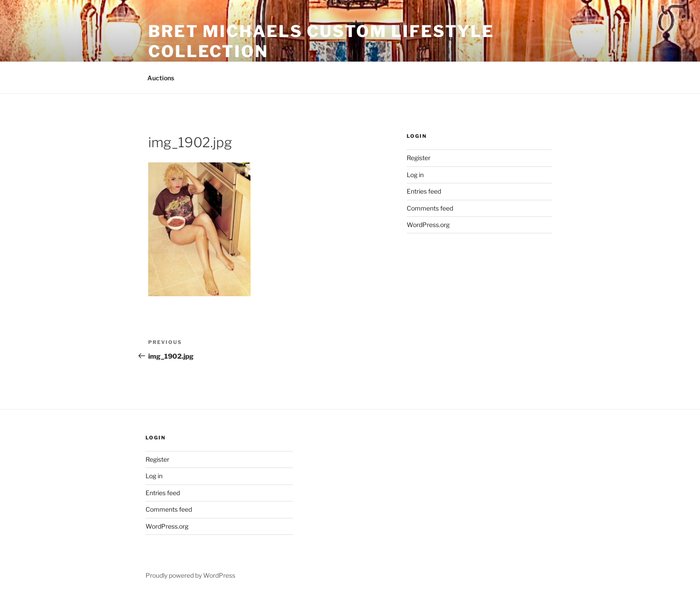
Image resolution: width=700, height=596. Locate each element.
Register (419, 158)
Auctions (161, 78)
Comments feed (430, 208)
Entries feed (424, 191)
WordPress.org (428, 225)
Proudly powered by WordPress (190, 575)
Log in (415, 175)
